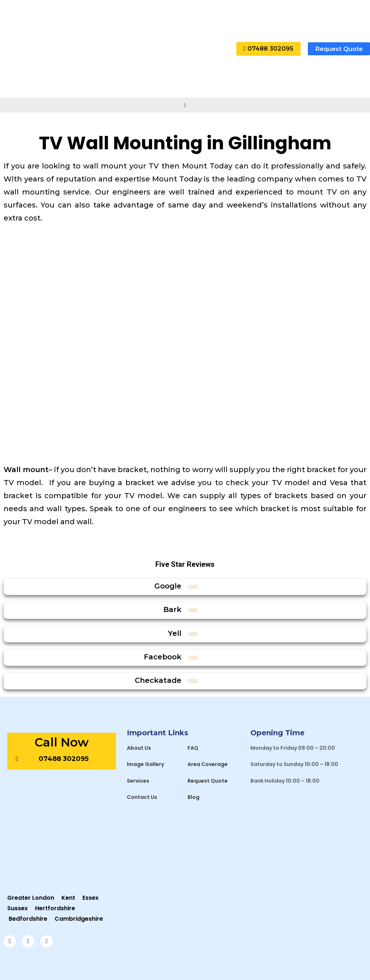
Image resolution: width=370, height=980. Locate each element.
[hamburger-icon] (185, 105)
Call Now (62, 742)
